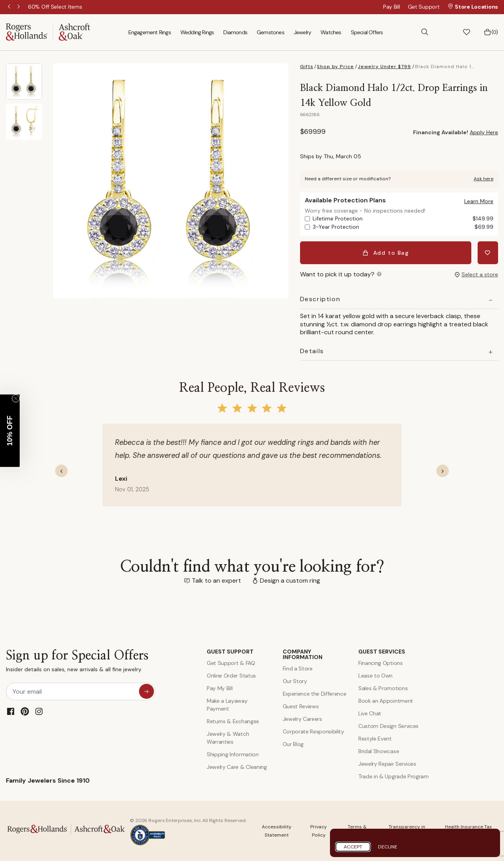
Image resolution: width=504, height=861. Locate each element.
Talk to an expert (216, 580)
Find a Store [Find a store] (298, 668)
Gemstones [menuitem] (271, 32)
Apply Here (484, 132)
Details (312, 351)
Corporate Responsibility (313, 731)
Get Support (424, 7)
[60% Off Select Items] (55, 7)
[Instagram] (39, 711)
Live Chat (370, 713)
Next (19, 7)
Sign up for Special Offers (77, 663)
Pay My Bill (220, 688)
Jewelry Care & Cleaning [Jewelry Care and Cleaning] (237, 767)
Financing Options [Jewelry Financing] (381, 663)
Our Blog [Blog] (293, 744)
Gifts (307, 67)
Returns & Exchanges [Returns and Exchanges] (233, 721)
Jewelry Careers (302, 719)
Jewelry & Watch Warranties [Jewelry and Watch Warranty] (228, 738)
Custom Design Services (388, 726)
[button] (446, 32)
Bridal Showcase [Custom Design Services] (379, 751)
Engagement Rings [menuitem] (150, 32)
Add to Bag (386, 253)
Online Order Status (231, 676)
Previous (10, 7)
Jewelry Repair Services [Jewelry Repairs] (387, 764)
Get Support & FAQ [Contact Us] (231, 663)
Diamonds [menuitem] (235, 32)
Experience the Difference (315, 694)
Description (320, 299)
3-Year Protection (403, 227)
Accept (353, 847)
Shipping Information (233, 754)
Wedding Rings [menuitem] (197, 32)
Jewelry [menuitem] (302, 32)
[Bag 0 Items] (491, 32)
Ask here (484, 179)
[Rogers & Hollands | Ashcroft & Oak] (48, 32)
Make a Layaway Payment (227, 705)
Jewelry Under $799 (384, 67)
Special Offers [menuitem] (367, 32)
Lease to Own (375, 676)
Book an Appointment (386, 701)
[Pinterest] (25, 711)
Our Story (295, 681)
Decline (388, 847)
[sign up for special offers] (146, 691)
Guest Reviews (301, 706)
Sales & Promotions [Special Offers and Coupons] (383, 688)
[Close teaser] (16, 398)
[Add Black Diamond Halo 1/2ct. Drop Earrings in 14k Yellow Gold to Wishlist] (488, 253)
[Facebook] (11, 711)
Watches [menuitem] (331, 32)
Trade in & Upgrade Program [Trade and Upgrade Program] (394, 776)
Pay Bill (392, 7)
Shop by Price (335, 67)
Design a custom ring (290, 580)
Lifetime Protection (403, 219)
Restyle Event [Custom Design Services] (375, 739)
